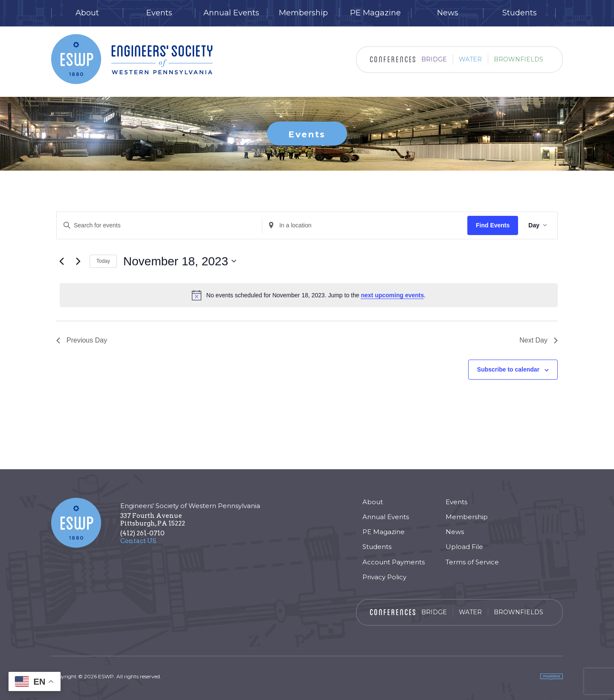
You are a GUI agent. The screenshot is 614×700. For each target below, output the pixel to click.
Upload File (464, 547)
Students (520, 13)
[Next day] (78, 261)
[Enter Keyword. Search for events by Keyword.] (159, 225)
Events (159, 13)
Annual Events (231, 13)
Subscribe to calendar (508, 369)
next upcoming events (392, 295)
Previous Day (82, 340)
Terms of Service (472, 562)
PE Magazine (375, 13)
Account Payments (394, 562)
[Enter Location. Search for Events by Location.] (365, 225)
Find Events (493, 225)
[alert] (309, 295)
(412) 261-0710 (142, 533)
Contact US (138, 541)
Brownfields (518, 59)
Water (470, 59)
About (87, 13)
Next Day (539, 340)
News (448, 13)
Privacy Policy (384, 577)
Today (103, 261)
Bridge (434, 59)
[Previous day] (61, 261)
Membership (303, 13)
